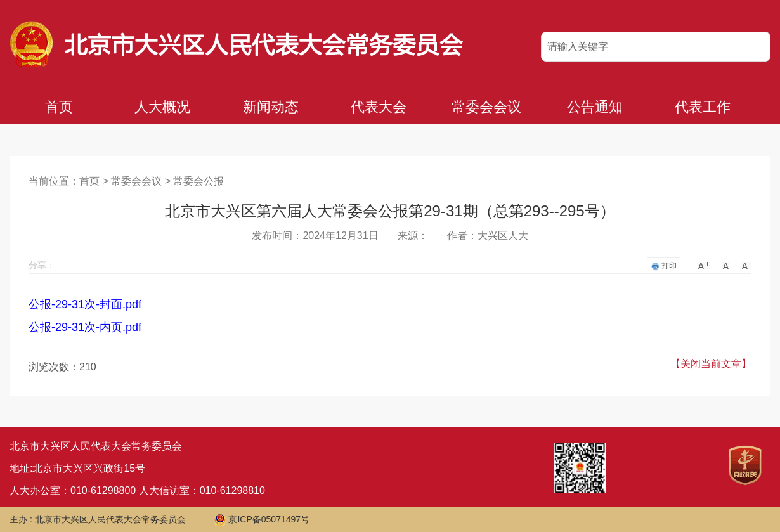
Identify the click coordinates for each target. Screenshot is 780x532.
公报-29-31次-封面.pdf (85, 304)
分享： (42, 265)
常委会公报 (198, 181)
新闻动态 (271, 107)
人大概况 (162, 107)
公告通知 (595, 107)
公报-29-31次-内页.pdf (85, 327)
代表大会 (379, 107)
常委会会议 (486, 107)
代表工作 (703, 107)
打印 (664, 266)
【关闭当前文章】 (711, 364)
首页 (59, 107)
